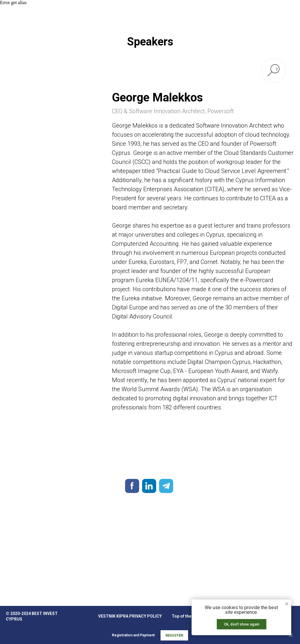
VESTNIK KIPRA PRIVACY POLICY (130, 616)
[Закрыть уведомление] (287, 604)
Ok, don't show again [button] (242, 624)
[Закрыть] (291, 635)
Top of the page (187, 616)
